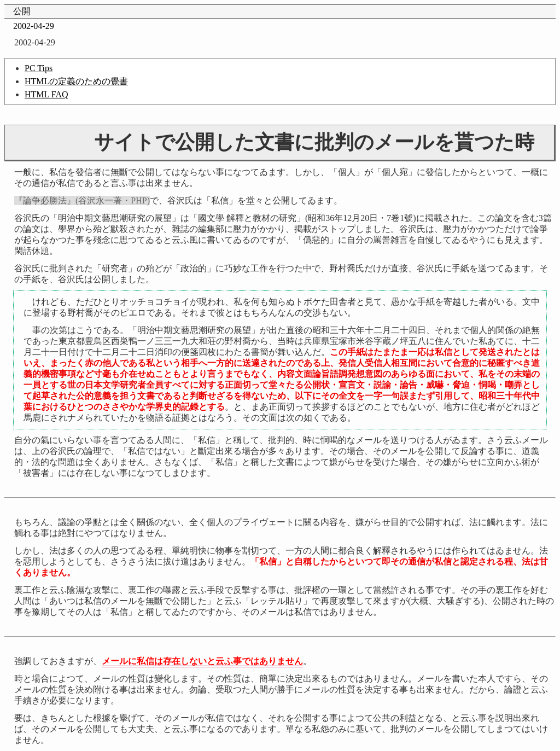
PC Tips (39, 68)
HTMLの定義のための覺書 (76, 81)
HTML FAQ (46, 94)
